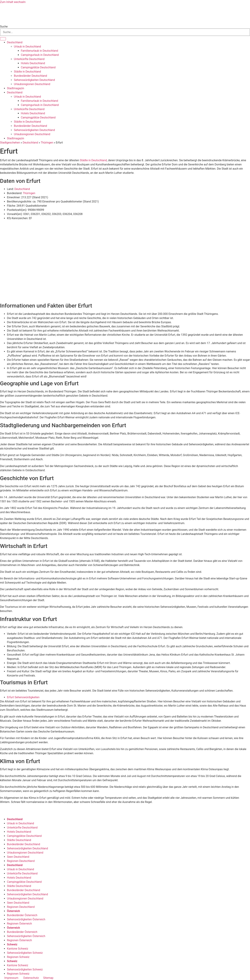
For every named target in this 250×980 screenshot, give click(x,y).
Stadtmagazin (16, 88)
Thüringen (47, 143)
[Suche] (3, 39)
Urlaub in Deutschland (27, 47)
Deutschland (15, 42)
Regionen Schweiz (18, 957)
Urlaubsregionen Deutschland (32, 84)
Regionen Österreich (19, 924)
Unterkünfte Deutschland (29, 59)
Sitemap (48, 978)
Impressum (11, 978)
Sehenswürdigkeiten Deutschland (34, 80)
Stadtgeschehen (10, 143)
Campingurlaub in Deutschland (40, 55)
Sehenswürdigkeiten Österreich (26, 919)
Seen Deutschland (18, 857)
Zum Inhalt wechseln (13, 2)
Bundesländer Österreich (22, 915)
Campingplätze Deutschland (38, 67)
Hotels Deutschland (33, 63)
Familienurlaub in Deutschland (39, 51)
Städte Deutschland (19, 840)
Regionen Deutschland (21, 861)
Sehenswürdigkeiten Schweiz (25, 953)
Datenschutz (31, 978)
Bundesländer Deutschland (30, 76)
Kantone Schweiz (18, 949)
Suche (4, 27)
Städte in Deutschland (27, 72)
